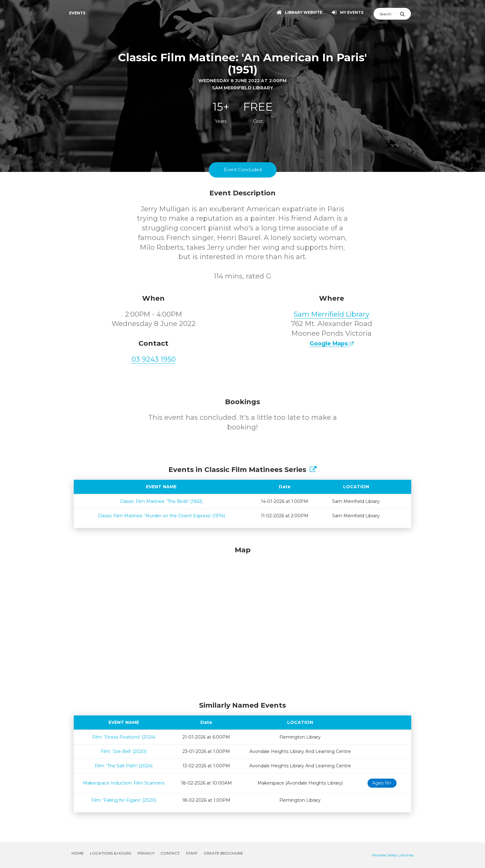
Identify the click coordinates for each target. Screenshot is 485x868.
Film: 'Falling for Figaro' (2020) (124, 800)
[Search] (387, 14)
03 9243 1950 (154, 359)
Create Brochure (223, 853)
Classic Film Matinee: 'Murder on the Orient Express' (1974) (161, 516)
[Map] (242, 622)
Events (77, 13)
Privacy (146, 853)
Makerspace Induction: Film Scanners (124, 783)
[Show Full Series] (313, 470)
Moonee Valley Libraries (393, 855)
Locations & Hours (111, 853)
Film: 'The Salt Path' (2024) (124, 766)
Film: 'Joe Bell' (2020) (124, 751)
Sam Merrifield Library (332, 314)
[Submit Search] (405, 14)
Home (78, 853)
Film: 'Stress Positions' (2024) (124, 737)
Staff (192, 853)
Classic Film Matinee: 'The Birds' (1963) (161, 501)
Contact (170, 853)
